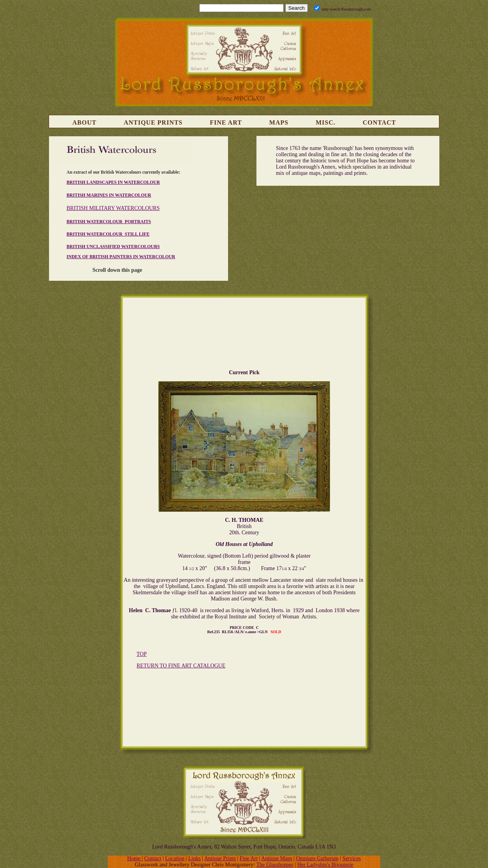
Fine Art (226, 122)
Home (135, 858)
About (84, 122)
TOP (142, 654)
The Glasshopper (275, 865)
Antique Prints (153, 122)
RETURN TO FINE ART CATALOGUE (181, 666)
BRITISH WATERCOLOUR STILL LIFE (108, 234)
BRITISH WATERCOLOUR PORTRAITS (109, 222)
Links (195, 858)
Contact (379, 122)
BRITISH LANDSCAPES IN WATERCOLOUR (113, 182)
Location (175, 858)
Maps (279, 122)
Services (352, 858)
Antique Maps (277, 858)
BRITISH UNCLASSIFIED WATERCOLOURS (113, 247)
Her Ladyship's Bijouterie (325, 865)
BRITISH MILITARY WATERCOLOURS (113, 208)
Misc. (326, 122)
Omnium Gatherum (317, 858)
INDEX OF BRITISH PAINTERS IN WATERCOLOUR (121, 257)
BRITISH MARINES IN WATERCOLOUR (109, 195)
